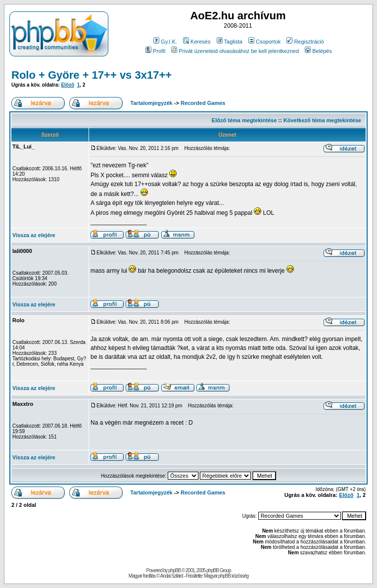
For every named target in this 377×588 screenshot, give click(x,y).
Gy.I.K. (165, 42)
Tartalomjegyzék (151, 103)
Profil (155, 51)
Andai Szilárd (172, 576)
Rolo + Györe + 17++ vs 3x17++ (92, 75)
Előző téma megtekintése (244, 120)
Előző (68, 85)
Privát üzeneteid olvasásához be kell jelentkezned (235, 51)
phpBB (174, 570)
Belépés (318, 51)
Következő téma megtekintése (322, 120)
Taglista (230, 42)
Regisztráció (305, 42)
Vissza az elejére (34, 235)
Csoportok (264, 42)
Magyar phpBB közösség (226, 576)
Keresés (197, 42)
